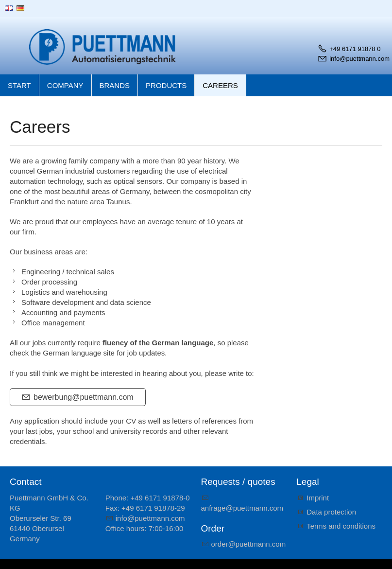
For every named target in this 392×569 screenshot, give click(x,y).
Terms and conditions (341, 526)
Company (65, 85)
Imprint (318, 498)
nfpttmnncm (150, 518)
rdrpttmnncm (249, 544)
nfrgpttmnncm (242, 508)
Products (166, 85)
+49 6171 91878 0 (355, 49)
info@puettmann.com (359, 59)
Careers (220, 85)
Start (19, 85)
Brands (115, 85)
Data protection (331, 512)
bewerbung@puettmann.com (84, 397)
